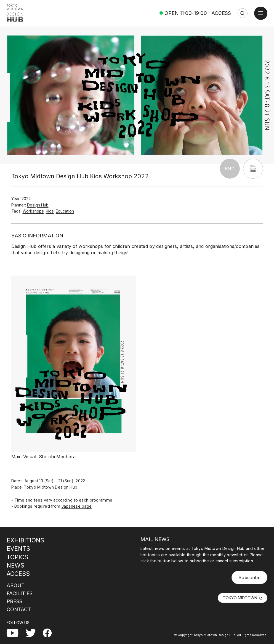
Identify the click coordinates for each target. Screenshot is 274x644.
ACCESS (221, 13)
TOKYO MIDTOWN (240, 598)
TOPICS (17, 557)
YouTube (16, 632)
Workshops (33, 211)
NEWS (15, 565)
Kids (50, 211)
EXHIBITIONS (25, 540)
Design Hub (38, 205)
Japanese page (77, 506)
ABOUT (16, 585)
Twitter (33, 632)
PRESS (14, 601)
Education (65, 211)
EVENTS (18, 548)
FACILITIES (20, 593)
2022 (26, 199)
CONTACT (19, 609)
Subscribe (249, 577)
